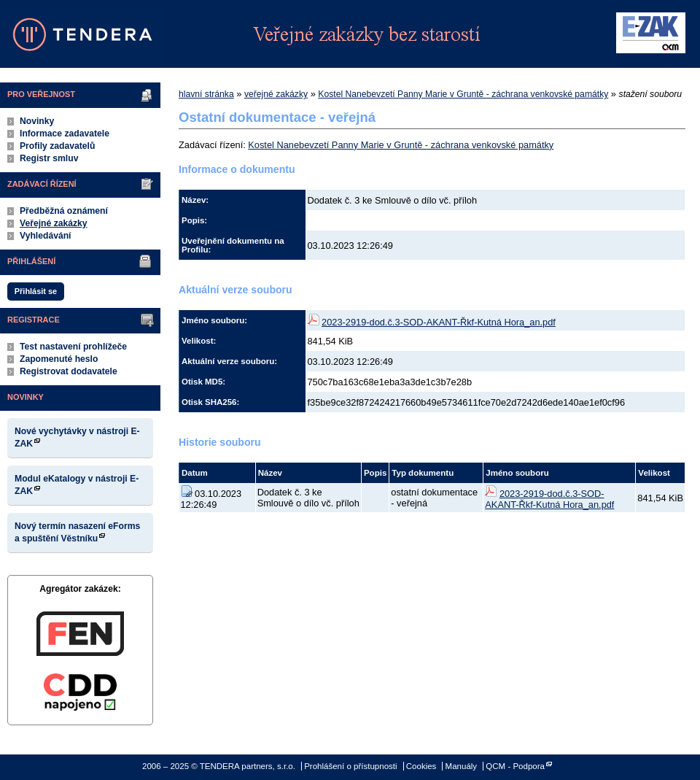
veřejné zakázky (276, 94)
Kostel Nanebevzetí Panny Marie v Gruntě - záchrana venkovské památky (463, 94)
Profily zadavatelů (57, 146)
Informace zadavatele (65, 134)
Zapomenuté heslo (59, 359)
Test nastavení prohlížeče (73, 347)
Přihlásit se (36, 291)
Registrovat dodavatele (69, 371)
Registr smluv (49, 158)
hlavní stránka (206, 94)
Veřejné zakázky (54, 223)
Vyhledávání (46, 236)
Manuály (462, 766)
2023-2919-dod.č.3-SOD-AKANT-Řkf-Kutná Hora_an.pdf (439, 322)
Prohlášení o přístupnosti (350, 766)
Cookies (421, 766)
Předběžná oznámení (64, 211)
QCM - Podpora (515, 766)
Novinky (37, 121)
